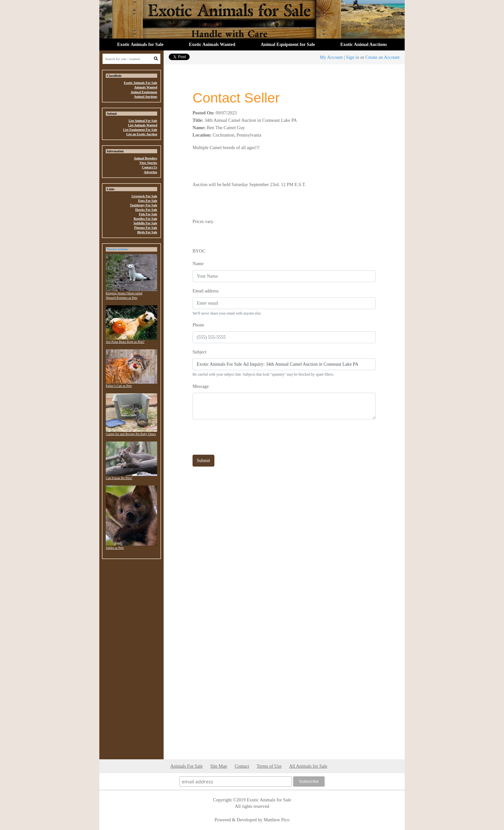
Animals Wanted (146, 87)
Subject (199, 352)
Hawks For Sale (146, 210)
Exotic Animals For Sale (140, 83)
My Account (331, 57)
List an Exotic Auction (142, 134)
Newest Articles (117, 249)
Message (201, 386)
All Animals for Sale (308, 766)
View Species (148, 163)
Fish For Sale (148, 214)
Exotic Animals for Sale (140, 44)
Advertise (151, 172)
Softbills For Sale (145, 223)
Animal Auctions (146, 97)
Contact (242, 766)
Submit (203, 460)
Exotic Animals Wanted (212, 44)
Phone (198, 325)
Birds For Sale (147, 232)
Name (198, 263)
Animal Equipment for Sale (288, 44)
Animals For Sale (187, 766)
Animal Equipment (144, 92)
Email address (206, 291)
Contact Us (149, 167)
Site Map (219, 766)
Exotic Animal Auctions (364, 44)
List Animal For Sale (143, 121)
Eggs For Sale (148, 201)
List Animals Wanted (143, 125)
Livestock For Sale (144, 196)
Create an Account (382, 57)
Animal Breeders (145, 158)
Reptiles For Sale (145, 219)
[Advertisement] (131, 661)
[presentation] (241, 437)
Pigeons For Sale (146, 228)
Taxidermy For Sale (144, 205)
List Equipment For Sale (140, 130)
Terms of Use (269, 766)
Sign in (352, 57)
